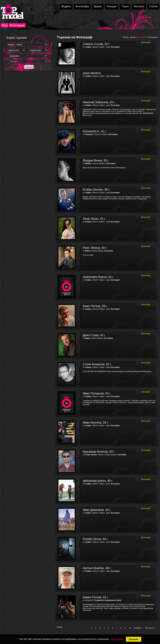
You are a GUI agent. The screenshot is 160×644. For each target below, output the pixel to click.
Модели (66, 6)
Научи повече (117, 639)
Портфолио (153, 37)
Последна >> (150, 628)
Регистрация (17, 25)
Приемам (134, 639)
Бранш (98, 6)
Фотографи (82, 6)
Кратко (133, 37)
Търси (125, 6)
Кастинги (139, 6)
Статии (153, 6)
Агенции (112, 6)
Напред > (138, 628)
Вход (5, 25)
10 (130, 628)
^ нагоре (59, 627)
